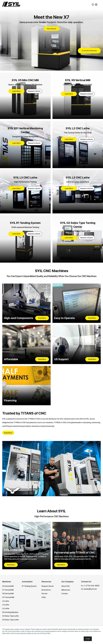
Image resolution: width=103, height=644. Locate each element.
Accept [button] (88, 639)
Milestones (66, 590)
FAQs (44, 597)
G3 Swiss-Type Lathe (11, 620)
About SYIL (66, 586)
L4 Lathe (6, 609)
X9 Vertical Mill (8, 594)
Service (45, 594)
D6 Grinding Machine (10, 613)
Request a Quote (34, 91)
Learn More (16, 91)
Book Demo (46, 590)
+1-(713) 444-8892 (91, 586)
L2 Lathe (6, 601)
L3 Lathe (6, 605)
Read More (42, 318)
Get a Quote (51, 29)
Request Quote (48, 586)
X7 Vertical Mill (8, 590)
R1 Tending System (29, 586)
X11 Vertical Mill (8, 597)
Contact (65, 594)
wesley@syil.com (90, 589)
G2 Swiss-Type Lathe (11, 616)
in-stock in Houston (89, 51)
